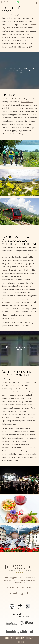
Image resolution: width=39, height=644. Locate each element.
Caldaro (5, 382)
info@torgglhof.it (20, 593)
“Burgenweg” (7, 441)
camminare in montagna (12, 302)
